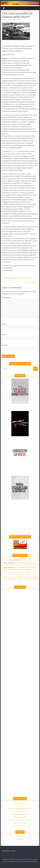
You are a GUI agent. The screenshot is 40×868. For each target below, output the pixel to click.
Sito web (5, 345)
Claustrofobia (31, 282)
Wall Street (14, 151)
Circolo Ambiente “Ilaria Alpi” (20, 814)
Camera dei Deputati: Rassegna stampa (20, 809)
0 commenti (18, 20)
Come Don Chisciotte (20, 817)
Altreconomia (20, 806)
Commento (6, 298)
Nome (4, 324)
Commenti (20, 839)
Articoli (20, 836)
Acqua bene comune (20, 803)
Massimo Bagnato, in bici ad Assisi (17, 278)
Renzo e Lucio (20, 826)
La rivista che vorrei (20, 823)
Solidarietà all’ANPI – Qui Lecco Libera (15, 572)
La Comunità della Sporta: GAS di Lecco (20, 820)
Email (4, 335)
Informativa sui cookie (9, 851)
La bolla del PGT (26, 560)
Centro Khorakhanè (20, 812)
